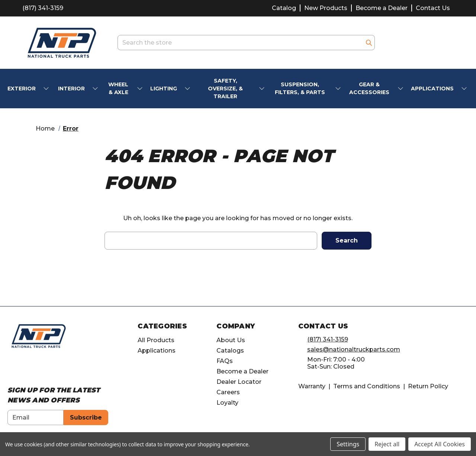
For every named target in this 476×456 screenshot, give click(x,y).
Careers (228, 392)
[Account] (425, 43)
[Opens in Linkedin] (39, 368)
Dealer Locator (239, 382)
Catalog (284, 8)
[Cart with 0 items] (444, 43)
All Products (156, 340)
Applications (157, 351)
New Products (326, 8)
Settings (348, 444)
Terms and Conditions (367, 386)
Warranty (312, 386)
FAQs (225, 361)
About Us (231, 340)
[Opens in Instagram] (25, 368)
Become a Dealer (382, 8)
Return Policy (428, 386)
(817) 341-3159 (43, 8)
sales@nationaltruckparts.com (354, 349)
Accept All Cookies (440, 444)
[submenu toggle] (47, 89)
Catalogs (230, 351)
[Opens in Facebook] (11, 368)
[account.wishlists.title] (406, 43)
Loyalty (227, 403)
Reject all (387, 444)
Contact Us (433, 8)
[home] (39, 336)
